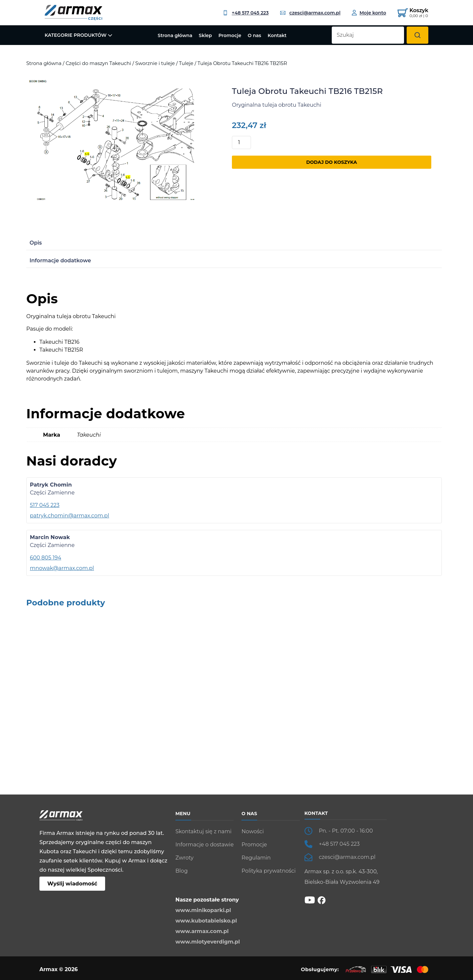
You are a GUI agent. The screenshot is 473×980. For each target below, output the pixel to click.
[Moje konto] (369, 13)
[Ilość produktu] (241, 142)
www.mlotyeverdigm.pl (208, 942)
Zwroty (184, 858)
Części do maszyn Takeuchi (98, 63)
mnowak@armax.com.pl (62, 568)
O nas (254, 36)
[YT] (310, 899)
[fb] (322, 900)
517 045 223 (45, 505)
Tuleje (186, 63)
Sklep (205, 36)
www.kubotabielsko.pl (206, 921)
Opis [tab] (36, 243)
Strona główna (175, 36)
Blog (181, 871)
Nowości (253, 831)
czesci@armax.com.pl (310, 13)
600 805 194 (45, 558)
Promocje (230, 36)
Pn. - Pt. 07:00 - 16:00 (346, 831)
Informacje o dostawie (204, 845)
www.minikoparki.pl (203, 910)
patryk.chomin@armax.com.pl (69, 516)
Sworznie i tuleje (155, 63)
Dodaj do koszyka (332, 162)
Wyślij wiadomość (72, 884)
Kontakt (277, 36)
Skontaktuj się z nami (203, 831)
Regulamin (256, 858)
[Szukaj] (417, 35)
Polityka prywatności (269, 871)
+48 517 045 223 (246, 13)
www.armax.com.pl (202, 931)
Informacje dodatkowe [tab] (60, 261)
